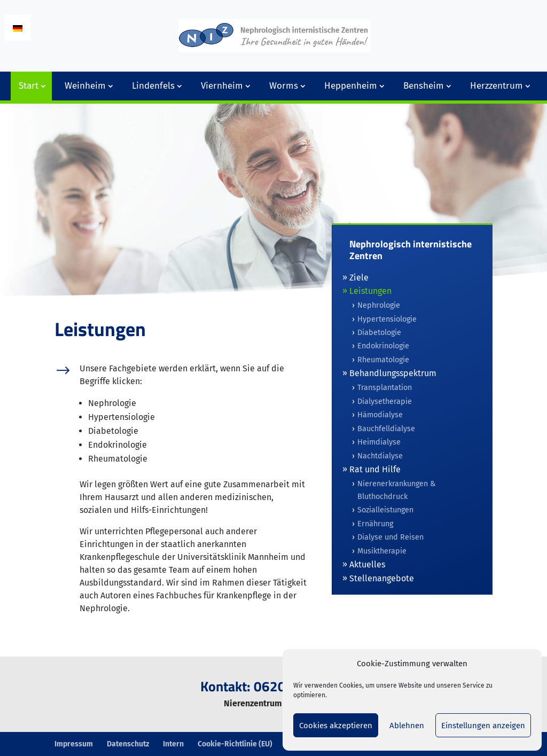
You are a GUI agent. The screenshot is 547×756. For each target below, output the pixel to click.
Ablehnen (407, 726)
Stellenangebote (382, 578)
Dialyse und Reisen (390, 537)
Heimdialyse (379, 442)
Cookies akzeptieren (336, 726)
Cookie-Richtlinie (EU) (235, 744)
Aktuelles (367, 564)
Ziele (359, 278)
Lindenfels (153, 86)
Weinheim (85, 86)
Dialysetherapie (385, 402)
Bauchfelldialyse (386, 429)
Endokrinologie (383, 346)
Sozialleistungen (385, 510)
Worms (284, 86)
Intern (173, 744)
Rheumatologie (383, 360)
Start (29, 86)
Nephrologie (379, 305)
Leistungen (370, 291)
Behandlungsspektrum (393, 373)
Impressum (74, 744)
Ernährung (375, 524)
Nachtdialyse (380, 456)
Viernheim (222, 86)
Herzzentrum (497, 86)
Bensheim (424, 86)
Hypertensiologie (387, 319)
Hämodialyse (380, 415)
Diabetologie (379, 333)
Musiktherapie (382, 551)
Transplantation (385, 388)
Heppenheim (351, 86)
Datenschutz (128, 744)
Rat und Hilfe (375, 469)
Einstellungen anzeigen (483, 726)
